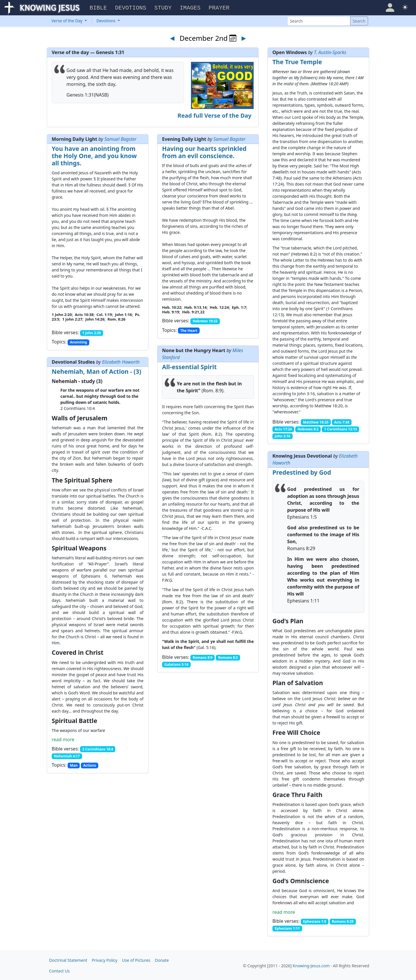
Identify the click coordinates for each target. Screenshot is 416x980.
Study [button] (163, 7)
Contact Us (59, 970)
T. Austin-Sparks (330, 51)
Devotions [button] (131, 7)
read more (63, 739)
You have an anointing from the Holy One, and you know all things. (94, 155)
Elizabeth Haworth (121, 361)
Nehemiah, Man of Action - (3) (96, 371)
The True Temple (297, 61)
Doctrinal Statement (68, 959)
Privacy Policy (105, 959)
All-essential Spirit (189, 366)
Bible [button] (98, 7)
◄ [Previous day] (172, 37)
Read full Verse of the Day (215, 115)
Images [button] (190, 7)
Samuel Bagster (120, 138)
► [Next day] (244, 37)
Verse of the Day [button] (67, 20)
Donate (162, 959)
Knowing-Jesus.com (311, 965)
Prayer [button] (219, 7)
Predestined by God (302, 471)
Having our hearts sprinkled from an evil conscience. (204, 151)
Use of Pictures (136, 959)
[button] (390, 7)
